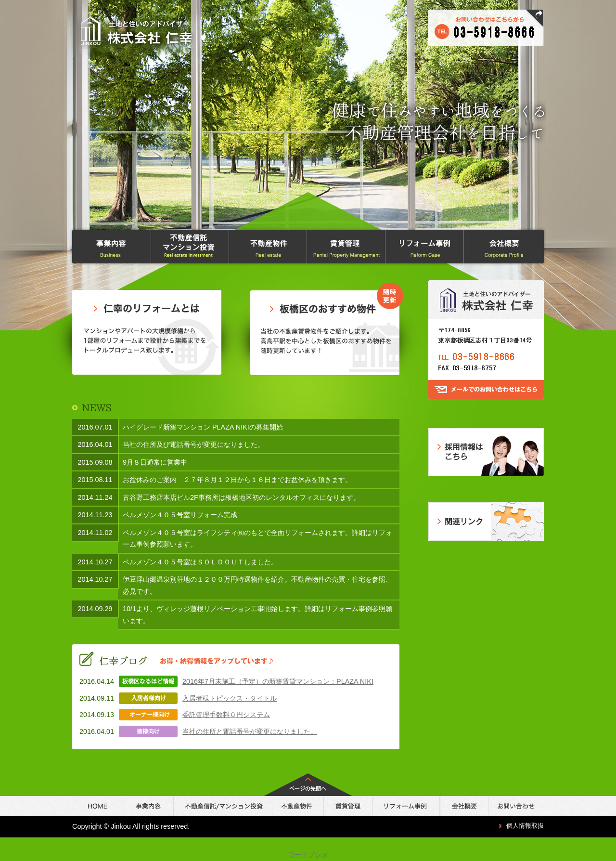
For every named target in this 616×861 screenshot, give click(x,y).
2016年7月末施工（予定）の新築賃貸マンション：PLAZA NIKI (278, 681)
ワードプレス (308, 855)
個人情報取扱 (525, 826)
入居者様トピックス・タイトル (230, 698)
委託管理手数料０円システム (226, 715)
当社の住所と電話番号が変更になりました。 (250, 731)
